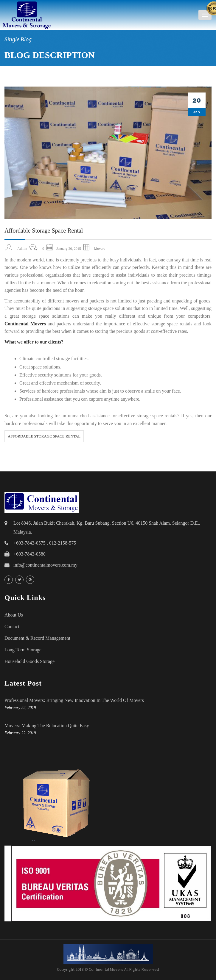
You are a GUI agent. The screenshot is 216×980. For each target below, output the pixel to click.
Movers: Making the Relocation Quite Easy (47, 726)
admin (22, 249)
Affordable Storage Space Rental (44, 231)
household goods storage (29, 661)
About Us (14, 615)
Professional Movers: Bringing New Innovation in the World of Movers (74, 700)
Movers (100, 249)
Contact (12, 627)
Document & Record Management (37, 638)
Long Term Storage (23, 650)
